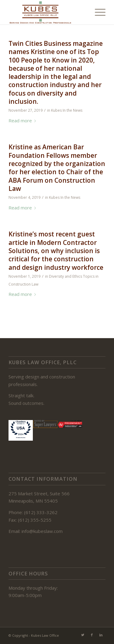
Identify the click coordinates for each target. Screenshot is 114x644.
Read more (23, 120)
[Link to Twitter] (83, 635)
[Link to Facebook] (92, 635)
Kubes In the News (67, 110)
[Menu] (97, 12)
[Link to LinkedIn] (101, 635)
